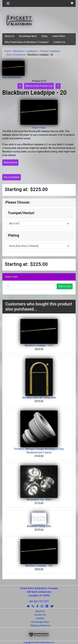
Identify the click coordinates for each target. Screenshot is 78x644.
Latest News (59, 36)
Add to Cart (65, 286)
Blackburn (19, 51)
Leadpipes (32, 51)
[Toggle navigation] (8, 3)
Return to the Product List (39, 86)
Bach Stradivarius (16, 55)
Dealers (40, 618)
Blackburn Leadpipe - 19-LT (39, 346)
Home (8, 51)
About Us (9, 36)
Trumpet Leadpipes (50, 51)
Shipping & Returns (40, 626)
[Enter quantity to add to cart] (31, 286)
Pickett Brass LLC (47, 642)
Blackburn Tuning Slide (39, 526)
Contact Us (59, 42)
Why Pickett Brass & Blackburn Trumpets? (27, 42)
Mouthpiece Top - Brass (39, 500)
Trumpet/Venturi (21, 213)
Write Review (10, 162)
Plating (13, 235)
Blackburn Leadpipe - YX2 (39, 566)
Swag (44, 36)
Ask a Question (12, 177)
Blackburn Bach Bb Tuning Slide (39, 398)
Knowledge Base (28, 36)
